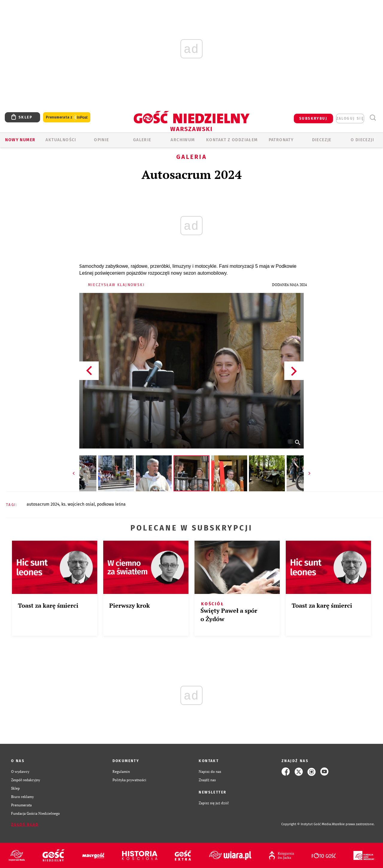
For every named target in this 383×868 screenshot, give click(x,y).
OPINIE (101, 140)
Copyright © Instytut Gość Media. (307, 824)
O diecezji (362, 140)
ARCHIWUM (183, 140)
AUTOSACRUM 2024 (43, 504)
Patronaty (281, 140)
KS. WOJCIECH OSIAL (78, 504)
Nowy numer (20, 140)
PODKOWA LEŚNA (111, 504)
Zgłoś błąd (25, 825)
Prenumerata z (67, 117)
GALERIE (142, 140)
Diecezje (322, 140)
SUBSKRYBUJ (313, 118)
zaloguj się (350, 118)
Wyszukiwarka (373, 118)
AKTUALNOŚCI (61, 140)
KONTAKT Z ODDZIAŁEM (232, 140)
